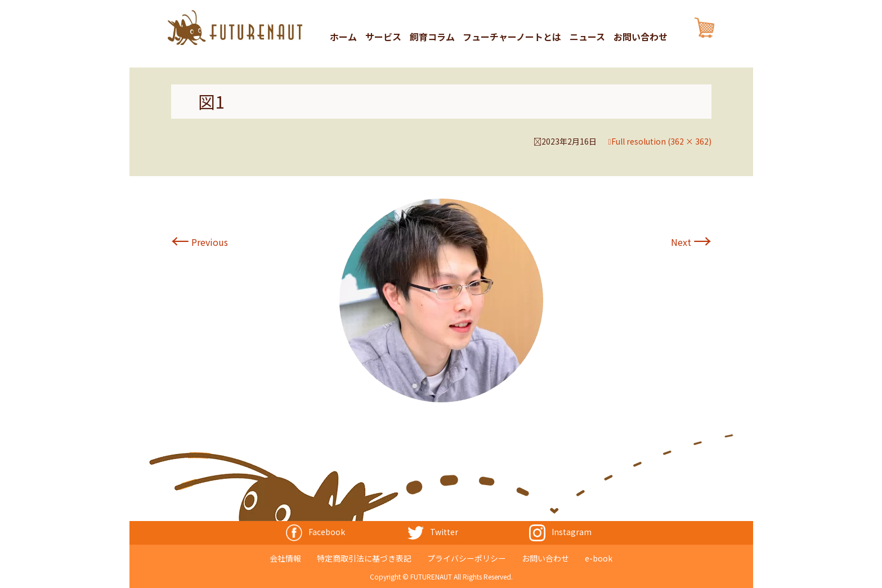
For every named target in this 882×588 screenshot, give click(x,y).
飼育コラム (432, 37)
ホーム (343, 37)
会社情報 (285, 558)
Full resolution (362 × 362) (661, 141)
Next (691, 242)
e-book (599, 558)
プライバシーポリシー (467, 558)
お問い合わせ (641, 37)
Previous (200, 242)
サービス (383, 37)
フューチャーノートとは (512, 37)
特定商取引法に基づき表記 (364, 558)
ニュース (587, 37)
